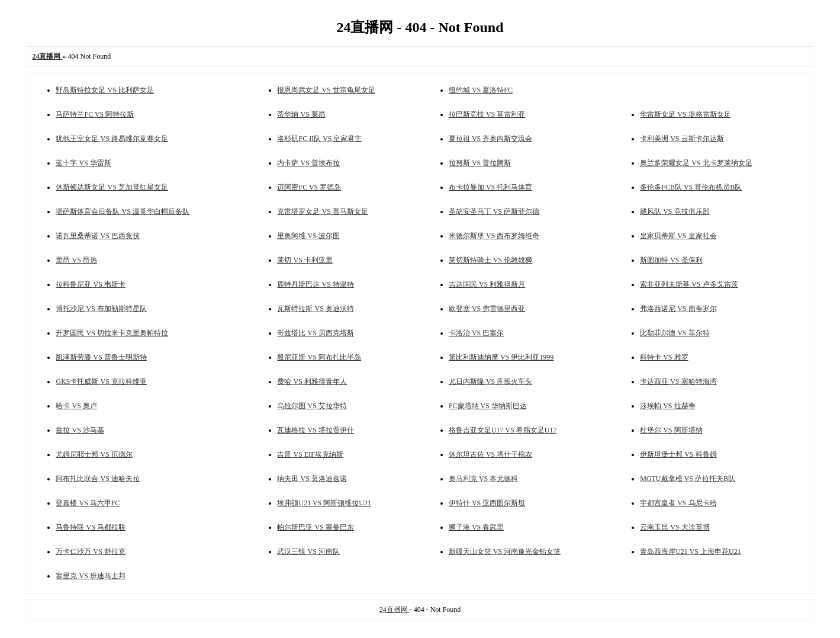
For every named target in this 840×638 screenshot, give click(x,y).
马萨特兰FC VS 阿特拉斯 (95, 114)
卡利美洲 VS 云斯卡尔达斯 (682, 139)
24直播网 (395, 610)
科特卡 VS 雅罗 (664, 357)
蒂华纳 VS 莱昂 (301, 114)
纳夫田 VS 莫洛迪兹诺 (312, 479)
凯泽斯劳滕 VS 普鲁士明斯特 (101, 357)
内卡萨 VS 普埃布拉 (308, 163)
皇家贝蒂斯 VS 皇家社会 (678, 236)
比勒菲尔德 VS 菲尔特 (675, 333)
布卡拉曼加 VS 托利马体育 (490, 187)
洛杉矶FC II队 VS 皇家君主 (319, 139)
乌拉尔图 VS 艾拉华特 (312, 406)
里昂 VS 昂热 (76, 260)
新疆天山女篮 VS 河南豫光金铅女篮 (505, 552)
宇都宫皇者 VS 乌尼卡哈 (678, 503)
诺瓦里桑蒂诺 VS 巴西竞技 (97, 236)
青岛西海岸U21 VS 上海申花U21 (690, 552)
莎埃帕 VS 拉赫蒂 (667, 406)
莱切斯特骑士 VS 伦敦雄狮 (490, 260)
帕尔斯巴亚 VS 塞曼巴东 (315, 527)
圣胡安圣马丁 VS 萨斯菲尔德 (494, 211)
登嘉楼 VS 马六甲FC (88, 503)
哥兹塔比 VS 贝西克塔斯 (315, 333)
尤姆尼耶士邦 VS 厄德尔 (94, 454)
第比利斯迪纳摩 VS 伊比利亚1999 (501, 357)
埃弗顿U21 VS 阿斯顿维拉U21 (324, 503)
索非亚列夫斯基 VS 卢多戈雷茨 (689, 284)
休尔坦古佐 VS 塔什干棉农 (490, 454)
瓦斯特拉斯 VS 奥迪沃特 (315, 309)
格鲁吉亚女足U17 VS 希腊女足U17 (503, 430)
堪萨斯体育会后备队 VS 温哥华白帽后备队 (122, 211)
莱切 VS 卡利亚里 (305, 260)
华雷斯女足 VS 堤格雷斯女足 (685, 114)
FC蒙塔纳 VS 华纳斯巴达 (488, 406)
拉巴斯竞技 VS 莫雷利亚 (487, 114)
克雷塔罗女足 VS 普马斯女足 (322, 211)
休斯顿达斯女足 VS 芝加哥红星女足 (112, 187)
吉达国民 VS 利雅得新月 (487, 284)
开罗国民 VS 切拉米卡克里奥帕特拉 (112, 333)
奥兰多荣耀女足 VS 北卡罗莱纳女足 (696, 163)
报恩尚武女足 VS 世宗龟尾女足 (326, 90)
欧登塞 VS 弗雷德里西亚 (487, 309)
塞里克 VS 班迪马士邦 (90, 576)
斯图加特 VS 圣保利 (671, 260)
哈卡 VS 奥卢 (76, 406)
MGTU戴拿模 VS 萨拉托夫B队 (688, 479)
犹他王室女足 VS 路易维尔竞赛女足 (112, 139)
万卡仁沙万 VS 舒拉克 (90, 552)
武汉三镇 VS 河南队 (308, 552)
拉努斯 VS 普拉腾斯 (480, 163)
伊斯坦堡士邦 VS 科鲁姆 (678, 454)
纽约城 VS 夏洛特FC (481, 90)
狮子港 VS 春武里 (476, 527)
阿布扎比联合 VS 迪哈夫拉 (97, 479)
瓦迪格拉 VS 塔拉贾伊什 (315, 430)
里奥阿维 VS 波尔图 (308, 236)
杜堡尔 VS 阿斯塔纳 (671, 430)
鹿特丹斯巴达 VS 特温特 (315, 284)
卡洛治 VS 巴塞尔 (476, 333)
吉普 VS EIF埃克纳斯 (310, 454)
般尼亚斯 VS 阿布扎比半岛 (319, 357)
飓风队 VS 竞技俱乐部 (675, 211)
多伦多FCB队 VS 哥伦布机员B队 (691, 187)
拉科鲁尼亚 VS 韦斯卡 (90, 284)
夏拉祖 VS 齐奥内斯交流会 (490, 139)
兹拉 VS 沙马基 (80, 430)
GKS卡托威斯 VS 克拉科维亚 (101, 381)
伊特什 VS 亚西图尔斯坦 (487, 503)
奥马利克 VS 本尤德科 (483, 479)
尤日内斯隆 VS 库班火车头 (490, 381)
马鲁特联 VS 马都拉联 (90, 527)
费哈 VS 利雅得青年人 (312, 381)
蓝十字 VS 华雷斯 (83, 163)
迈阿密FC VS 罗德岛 (309, 187)
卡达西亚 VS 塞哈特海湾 (678, 381)
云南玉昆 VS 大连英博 (675, 527)
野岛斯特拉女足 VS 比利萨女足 (104, 90)
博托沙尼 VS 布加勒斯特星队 (101, 309)
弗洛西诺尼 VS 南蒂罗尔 (678, 309)
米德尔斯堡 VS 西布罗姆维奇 (494, 236)
